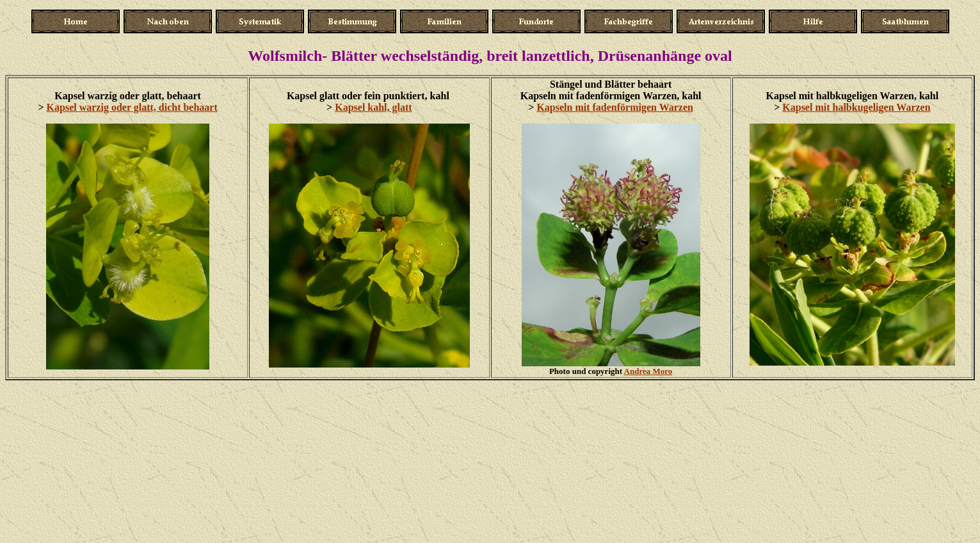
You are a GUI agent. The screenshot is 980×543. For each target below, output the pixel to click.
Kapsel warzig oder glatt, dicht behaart (132, 107)
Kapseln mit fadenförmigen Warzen (615, 107)
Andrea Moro (648, 371)
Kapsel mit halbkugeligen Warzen (856, 107)
